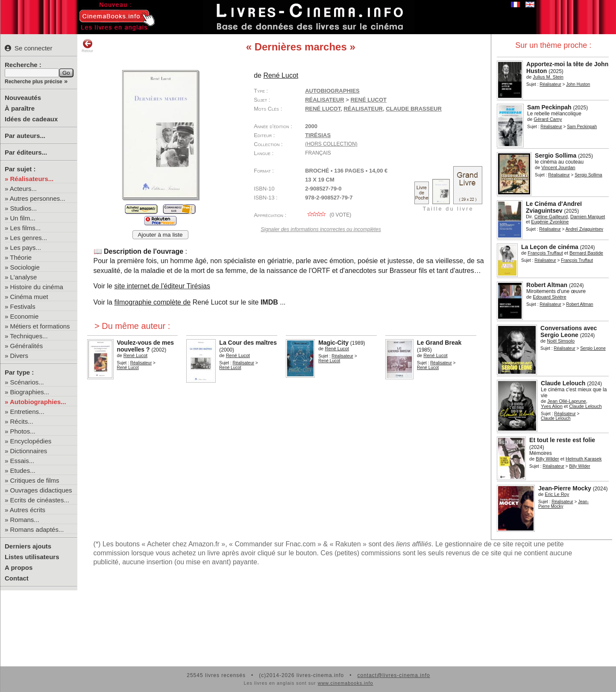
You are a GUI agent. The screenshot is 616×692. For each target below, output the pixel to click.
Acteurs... (23, 189)
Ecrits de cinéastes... (40, 500)
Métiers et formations (40, 326)
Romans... (25, 520)
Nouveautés (23, 98)
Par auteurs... (25, 136)
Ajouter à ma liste (160, 235)
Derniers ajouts (28, 546)
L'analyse (24, 277)
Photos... (23, 431)
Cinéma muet (29, 297)
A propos (19, 567)
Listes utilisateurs (32, 557)
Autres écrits (28, 510)
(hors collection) (331, 144)
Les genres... (29, 238)
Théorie (21, 257)
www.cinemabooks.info (346, 683)
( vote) (328, 215)
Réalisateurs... (32, 179)
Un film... (23, 218)
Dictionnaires (29, 451)
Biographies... (30, 392)
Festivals (23, 306)
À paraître (20, 108)
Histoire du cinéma (37, 287)
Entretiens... (27, 412)
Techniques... (29, 336)
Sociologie (25, 267)
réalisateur (363, 109)
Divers (19, 356)
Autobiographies (332, 91)
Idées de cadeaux (31, 119)
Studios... (24, 208)
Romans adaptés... (37, 529)
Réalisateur (550, 84)
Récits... (22, 421)
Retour (87, 46)
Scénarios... (27, 382)
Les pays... (26, 248)
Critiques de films (35, 480)
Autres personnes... (38, 198)
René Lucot (323, 109)
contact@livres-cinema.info (393, 675)
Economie (25, 316)
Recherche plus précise (34, 82)
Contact (17, 578)
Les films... (26, 228)
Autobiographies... (38, 402)
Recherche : (23, 65)
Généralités (27, 346)
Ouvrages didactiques (41, 490)
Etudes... (23, 471)
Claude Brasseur (414, 109)
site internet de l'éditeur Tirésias (162, 286)
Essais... (22, 461)
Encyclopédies (31, 441)
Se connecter (28, 48)
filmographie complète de (152, 302)
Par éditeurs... (26, 152)
